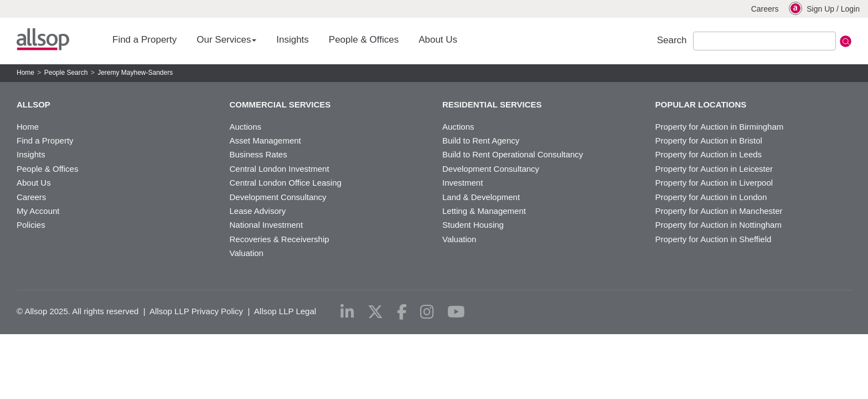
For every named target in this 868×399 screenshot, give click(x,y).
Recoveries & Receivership (280, 239)
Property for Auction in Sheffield (714, 239)
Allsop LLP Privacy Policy (196, 311)
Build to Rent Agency (481, 140)
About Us (438, 40)
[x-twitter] (375, 312)
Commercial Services (280, 105)
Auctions (246, 127)
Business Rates (259, 154)
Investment (463, 183)
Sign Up (820, 9)
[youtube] (456, 312)
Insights (293, 40)
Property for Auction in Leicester (714, 169)
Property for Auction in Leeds (709, 154)
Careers (765, 9)
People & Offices (364, 40)
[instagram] (427, 312)
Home (25, 73)
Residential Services (492, 105)
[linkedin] (347, 312)
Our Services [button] (226, 40)
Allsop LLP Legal (285, 311)
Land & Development (481, 197)
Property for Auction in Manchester (719, 211)
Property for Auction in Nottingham (719, 225)
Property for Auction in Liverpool (714, 183)
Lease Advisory (258, 211)
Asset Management (265, 140)
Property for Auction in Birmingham (720, 127)
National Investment (267, 225)
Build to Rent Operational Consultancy (513, 154)
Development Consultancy (278, 197)
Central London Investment (280, 169)
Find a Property (144, 40)
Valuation (247, 253)
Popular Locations (701, 105)
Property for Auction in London (711, 197)
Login (850, 9)
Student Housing (473, 225)
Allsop (43, 39)
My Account (38, 211)
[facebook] (402, 312)
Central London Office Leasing (286, 183)
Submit (846, 41)
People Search (66, 73)
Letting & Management (484, 211)
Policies (31, 225)
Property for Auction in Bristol (709, 140)
